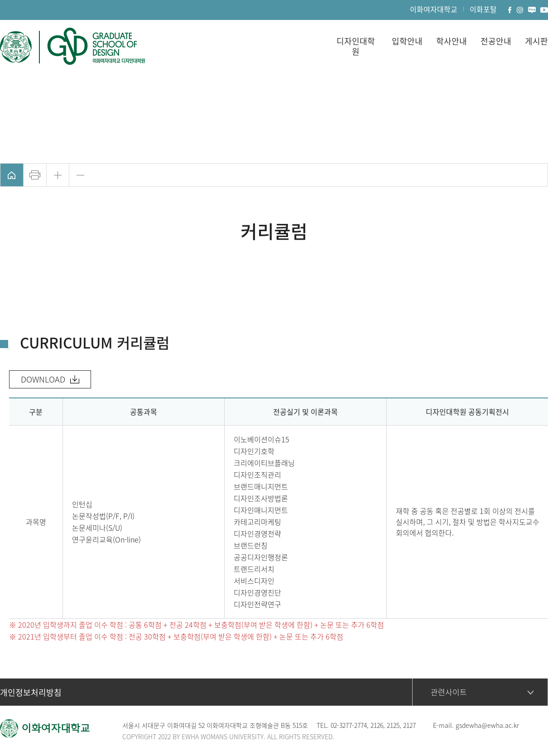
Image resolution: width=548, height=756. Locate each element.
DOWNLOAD (43, 379)
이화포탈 (483, 9)
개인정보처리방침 (31, 692)
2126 (377, 725)
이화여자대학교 (434, 9)
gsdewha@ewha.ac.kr (487, 725)
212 (392, 725)
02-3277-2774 (349, 725)
